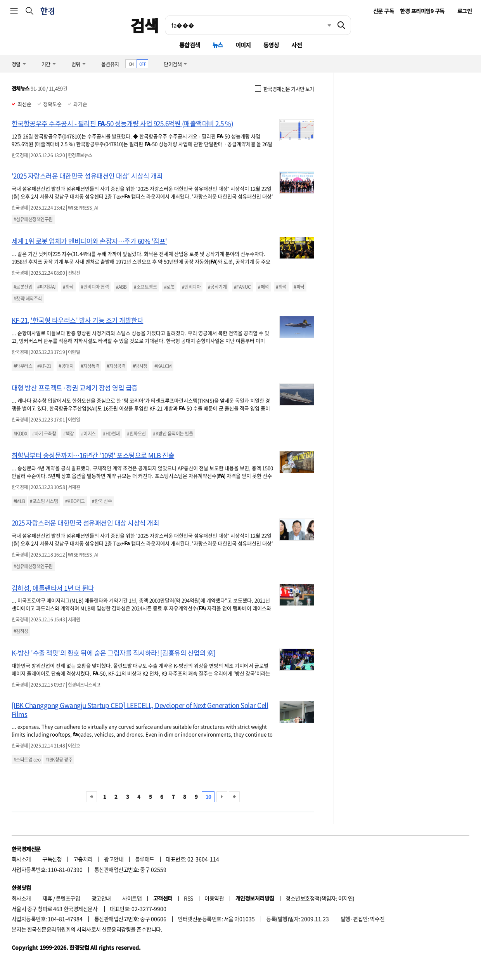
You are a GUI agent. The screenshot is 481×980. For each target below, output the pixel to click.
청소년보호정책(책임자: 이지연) (320, 898)
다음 (222, 797)
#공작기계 (217, 287)
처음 (92, 797)
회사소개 (21, 859)
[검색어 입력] (249, 25)
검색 (144, 25)
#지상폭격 (90, 366)
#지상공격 (116, 366)
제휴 (47, 898)
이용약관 (214, 898)
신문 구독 (383, 11)
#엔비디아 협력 (95, 287)
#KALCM (163, 366)
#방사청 (140, 366)
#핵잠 (68, 434)
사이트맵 (132, 898)
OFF (143, 64)
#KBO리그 (75, 501)
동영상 (271, 45)
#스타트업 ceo (27, 760)
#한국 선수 (102, 501)
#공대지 (66, 366)
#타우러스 (23, 366)
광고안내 (114, 859)
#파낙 (299, 287)
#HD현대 (111, 434)
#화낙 (68, 287)
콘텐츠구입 (68, 898)
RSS (188, 898)
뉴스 (218, 45)
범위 (76, 64)
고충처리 (83, 859)
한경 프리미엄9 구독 (422, 11)
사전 (297, 45)
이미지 (243, 45)
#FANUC (242, 287)
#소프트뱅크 (145, 287)
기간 (46, 64)
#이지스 (88, 434)
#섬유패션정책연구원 (33, 219)
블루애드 (145, 859)
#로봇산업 (23, 287)
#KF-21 (44, 366)
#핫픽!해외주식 (28, 298)
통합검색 (190, 45)
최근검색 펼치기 (324, 25)
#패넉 (263, 287)
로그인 (465, 11)
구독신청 (52, 859)
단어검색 (173, 64)
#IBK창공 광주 (59, 760)
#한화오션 (136, 434)
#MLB (19, 501)
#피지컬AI (47, 287)
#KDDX (20, 434)
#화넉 (281, 287)
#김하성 (21, 631)
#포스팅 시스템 (44, 501)
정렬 (16, 64)
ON (131, 64)
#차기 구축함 (44, 434)
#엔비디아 (191, 287)
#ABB (121, 287)
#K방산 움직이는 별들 (173, 434)
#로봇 (169, 287)
